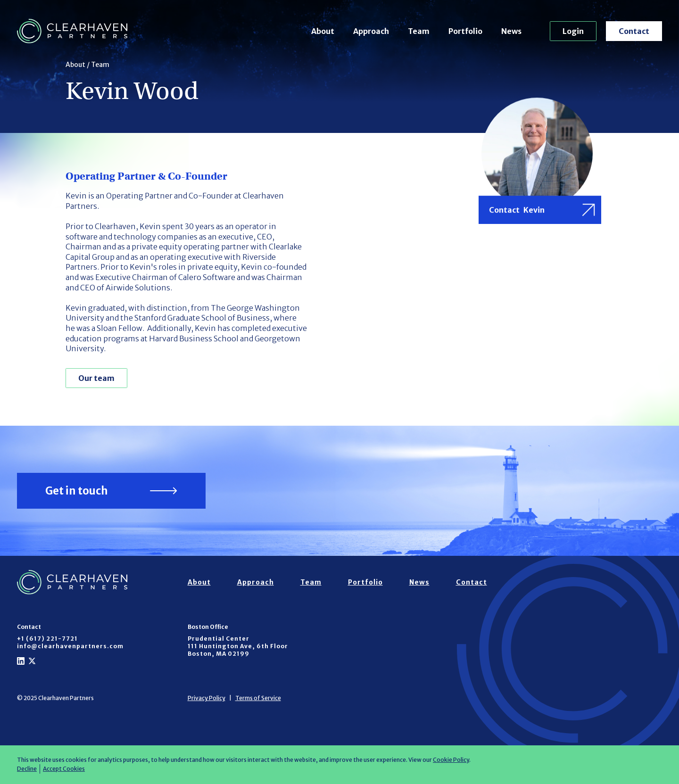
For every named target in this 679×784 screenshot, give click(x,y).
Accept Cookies (64, 769)
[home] (72, 31)
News (511, 31)
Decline (27, 769)
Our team (96, 378)
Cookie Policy (451, 760)
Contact (634, 31)
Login (573, 31)
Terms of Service (258, 698)
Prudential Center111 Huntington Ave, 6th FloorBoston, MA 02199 (238, 646)
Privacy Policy (207, 698)
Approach (371, 31)
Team (419, 31)
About (323, 31)
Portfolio (465, 31)
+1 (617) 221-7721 (47, 639)
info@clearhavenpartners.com (70, 646)
